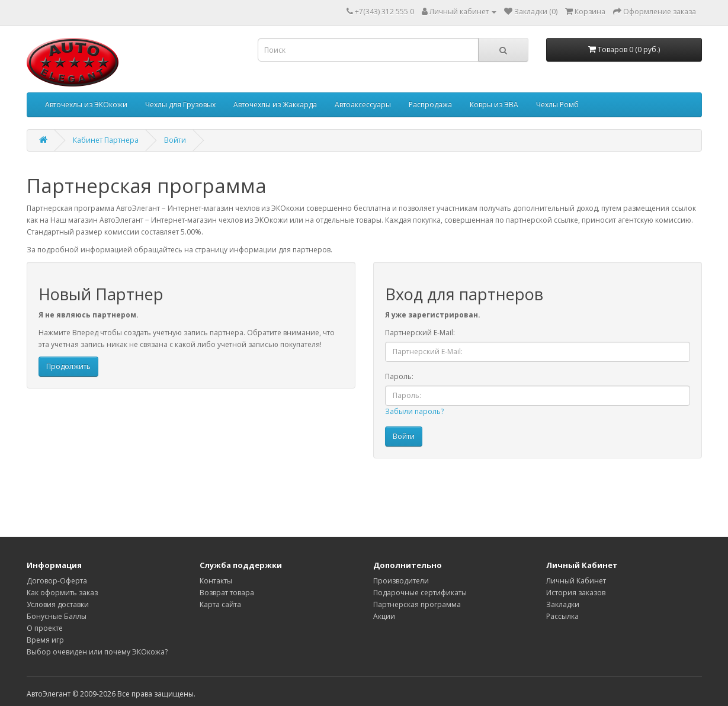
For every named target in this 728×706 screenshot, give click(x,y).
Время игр (45, 640)
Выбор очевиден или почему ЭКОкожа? (97, 652)
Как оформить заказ (62, 593)
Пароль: (399, 376)
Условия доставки (58, 604)
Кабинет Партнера (106, 140)
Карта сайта (220, 604)
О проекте (45, 628)
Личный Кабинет (576, 581)
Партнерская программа (417, 604)
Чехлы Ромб (557, 105)
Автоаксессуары (363, 105)
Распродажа (430, 105)
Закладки (563, 604)
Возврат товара (227, 593)
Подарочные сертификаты (420, 593)
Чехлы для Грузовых (180, 105)
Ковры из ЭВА (494, 105)
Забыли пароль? (414, 411)
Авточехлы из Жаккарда (275, 105)
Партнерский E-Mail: (420, 333)
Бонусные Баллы (57, 616)
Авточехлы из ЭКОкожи (86, 105)
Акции (384, 616)
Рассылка (562, 616)
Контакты (216, 581)
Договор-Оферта (57, 581)
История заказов (576, 593)
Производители (401, 581)
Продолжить (68, 366)
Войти (175, 140)
